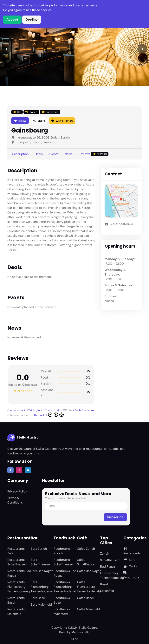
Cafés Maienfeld (88, 609)
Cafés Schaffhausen (87, 562)
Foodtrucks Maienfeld (62, 611)
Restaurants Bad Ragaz (19, 573)
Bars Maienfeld (41, 605)
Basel (104, 584)
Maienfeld (107, 591)
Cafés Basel (85, 598)
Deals (39, 154)
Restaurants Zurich (16, 551)
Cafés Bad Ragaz (89, 571)
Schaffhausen (110, 560)
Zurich (105, 553)
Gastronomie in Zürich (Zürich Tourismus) (33, 410)
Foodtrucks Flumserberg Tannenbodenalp (66, 587)
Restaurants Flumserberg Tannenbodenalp (19, 587)
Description (20, 154)
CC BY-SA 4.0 (47, 415)
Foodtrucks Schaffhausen (63, 562)
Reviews (94, 154)
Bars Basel (38, 598)
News (68, 154)
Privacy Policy (17, 491)
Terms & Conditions (15, 500)
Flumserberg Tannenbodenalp (112, 575)
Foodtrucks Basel (62, 600)
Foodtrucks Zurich (62, 551)
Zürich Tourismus (84, 410)
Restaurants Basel (16, 600)
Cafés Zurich (86, 549)
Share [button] (39, 121)
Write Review (62, 121)
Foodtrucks (131, 575)
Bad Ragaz (108, 566)
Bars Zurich (39, 549)
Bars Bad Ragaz (42, 571)
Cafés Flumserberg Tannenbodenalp (89, 587)
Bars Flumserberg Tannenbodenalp (43, 587)
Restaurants (132, 551)
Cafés (130, 566)
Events (54, 154)
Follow (20, 121)
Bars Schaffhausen (40, 562)
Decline (32, 20)
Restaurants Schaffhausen (17, 562)
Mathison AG (80, 632)
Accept (12, 20)
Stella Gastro (23, 438)
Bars (129, 560)
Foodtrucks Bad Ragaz (65, 573)
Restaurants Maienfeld (16, 611)
